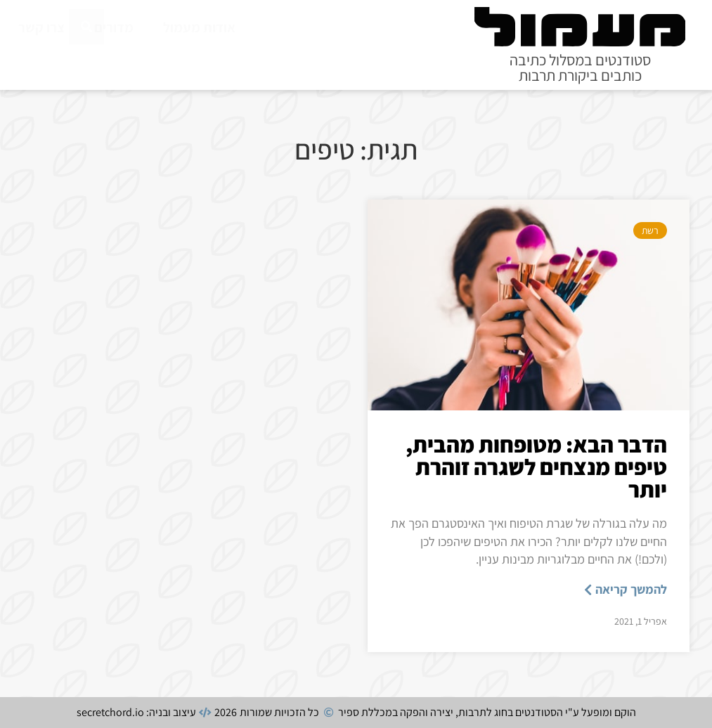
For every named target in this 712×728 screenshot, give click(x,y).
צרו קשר (41, 27)
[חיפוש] (86, 58)
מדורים (114, 27)
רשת (650, 230)
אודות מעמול (199, 27)
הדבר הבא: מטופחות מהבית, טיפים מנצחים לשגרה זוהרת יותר (536, 467)
